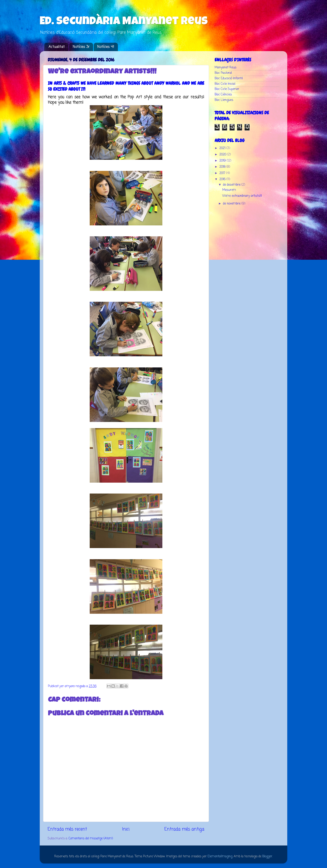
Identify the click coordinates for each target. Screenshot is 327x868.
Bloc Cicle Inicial (225, 84)
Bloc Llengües (224, 100)
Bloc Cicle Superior (227, 89)
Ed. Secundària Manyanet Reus (124, 22)
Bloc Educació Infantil (229, 79)
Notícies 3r (81, 47)
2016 (223, 179)
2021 (223, 148)
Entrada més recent (67, 829)
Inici (126, 829)
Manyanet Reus (225, 68)
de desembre (232, 185)
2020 (223, 155)
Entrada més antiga (184, 829)
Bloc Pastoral (223, 73)
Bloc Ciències (223, 95)
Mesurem (229, 190)
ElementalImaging (220, 857)
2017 (223, 173)
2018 (223, 167)
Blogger (267, 857)
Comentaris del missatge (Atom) (91, 839)
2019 (223, 161)
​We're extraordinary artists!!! (242, 196)
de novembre (232, 204)
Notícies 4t (106, 47)
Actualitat (57, 47)
